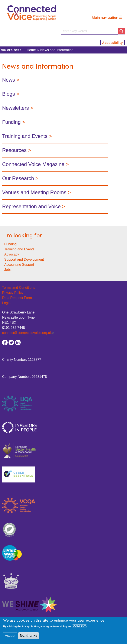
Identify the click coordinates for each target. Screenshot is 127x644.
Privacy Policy (13, 293)
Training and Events (19, 249)
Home (31, 50)
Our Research (18, 178)
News (9, 80)
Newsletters (15, 108)
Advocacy (12, 254)
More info (80, 628)
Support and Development (24, 259)
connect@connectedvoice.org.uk (28, 333)
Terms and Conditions (19, 288)
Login (6, 303)
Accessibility (112, 43)
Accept (10, 638)
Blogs (9, 94)
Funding (11, 122)
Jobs (8, 270)
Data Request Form (17, 298)
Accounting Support (19, 265)
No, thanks (29, 638)
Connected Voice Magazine (33, 164)
